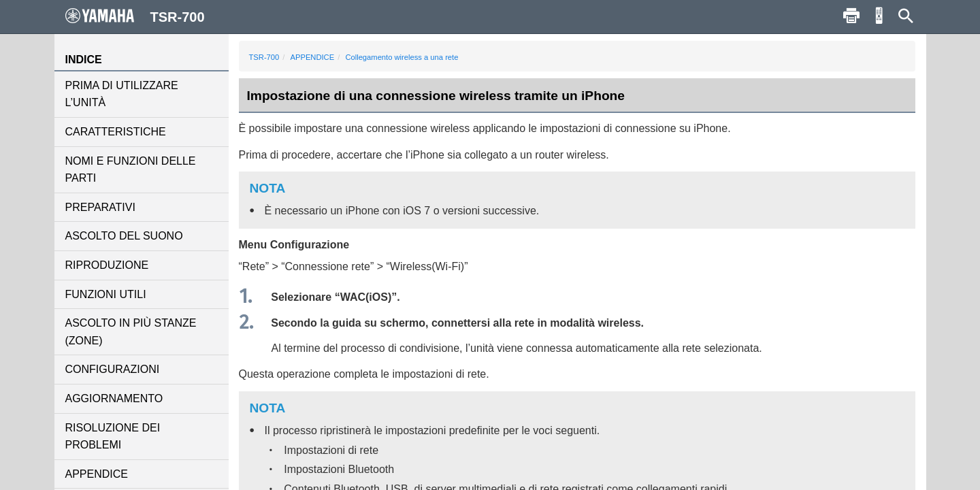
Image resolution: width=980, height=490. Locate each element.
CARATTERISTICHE (116, 132)
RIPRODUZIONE (107, 265)
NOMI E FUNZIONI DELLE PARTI (131, 170)
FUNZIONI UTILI (106, 294)
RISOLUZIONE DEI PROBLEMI (113, 437)
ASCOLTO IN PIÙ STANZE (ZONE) (131, 332)
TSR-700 (264, 57)
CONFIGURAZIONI (113, 369)
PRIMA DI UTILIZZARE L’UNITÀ (122, 94)
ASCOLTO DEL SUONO (124, 236)
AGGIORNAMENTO (114, 398)
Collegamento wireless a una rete (402, 57)
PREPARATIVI (100, 207)
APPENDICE (97, 474)
